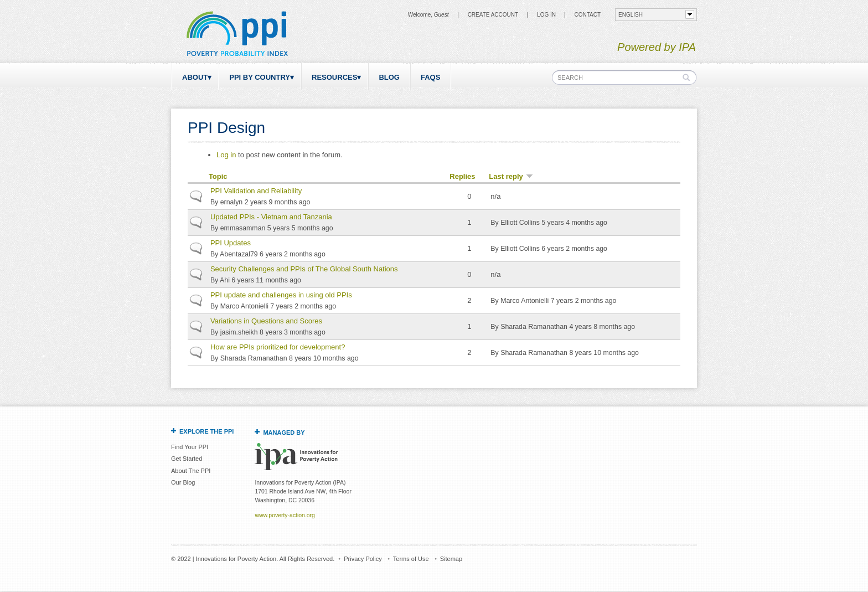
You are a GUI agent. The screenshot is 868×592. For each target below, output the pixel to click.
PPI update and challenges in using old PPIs (281, 295)
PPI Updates (231, 243)
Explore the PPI (206, 431)
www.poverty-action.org (285, 515)
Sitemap (451, 559)
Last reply (511, 176)
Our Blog (183, 482)
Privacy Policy (363, 559)
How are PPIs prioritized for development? (278, 347)
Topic (218, 176)
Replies (462, 176)
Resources (334, 77)
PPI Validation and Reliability (256, 191)
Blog (389, 77)
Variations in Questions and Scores (266, 321)
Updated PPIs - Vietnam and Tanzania (271, 217)
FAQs (430, 77)
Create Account (493, 15)
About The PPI (191, 471)
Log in (546, 15)
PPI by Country (260, 77)
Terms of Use (411, 559)
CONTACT (587, 15)
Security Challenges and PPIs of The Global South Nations (304, 269)
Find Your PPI (190, 447)
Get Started (187, 459)
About (195, 77)
